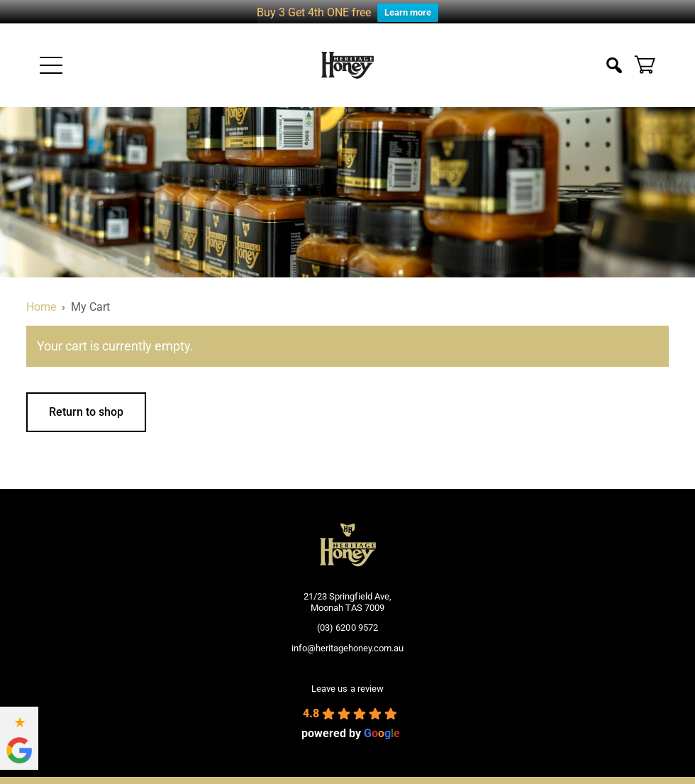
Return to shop (86, 403)
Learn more (408, 12)
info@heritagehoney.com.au (347, 640)
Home (41, 299)
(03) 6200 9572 (347, 620)
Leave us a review (347, 681)
